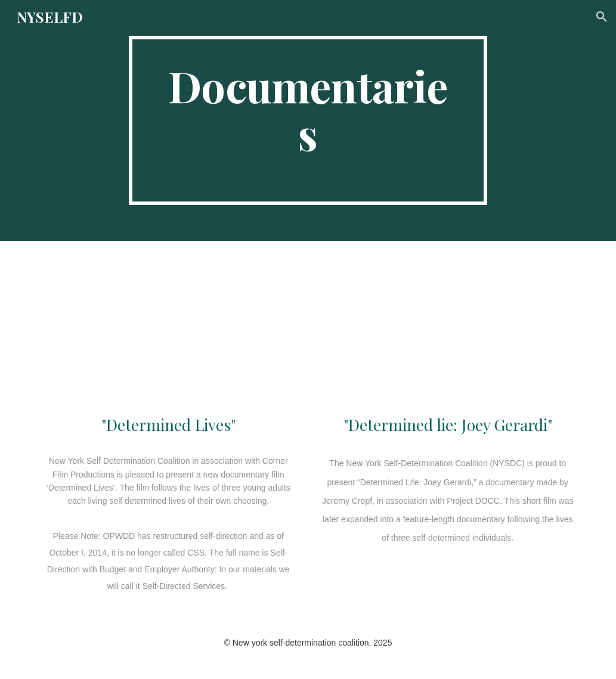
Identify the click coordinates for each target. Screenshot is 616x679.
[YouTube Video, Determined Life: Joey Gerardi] (448, 330)
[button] (602, 17)
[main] (308, 120)
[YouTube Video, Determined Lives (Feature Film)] (168, 330)
